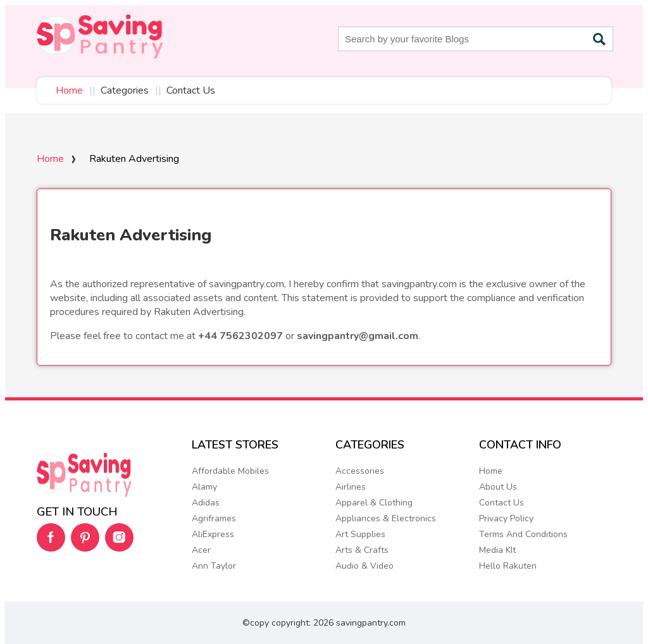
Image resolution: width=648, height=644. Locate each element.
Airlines (351, 487)
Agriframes (214, 518)
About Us (498, 487)
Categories (125, 90)
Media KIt (497, 550)
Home (69, 90)
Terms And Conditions (523, 534)
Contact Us (191, 90)
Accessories (360, 471)
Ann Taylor (214, 566)
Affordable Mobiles (230, 471)
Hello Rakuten (508, 566)
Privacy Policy (506, 518)
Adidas (206, 503)
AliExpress (213, 534)
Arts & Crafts (362, 550)
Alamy (204, 487)
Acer (201, 550)
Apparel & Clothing (374, 503)
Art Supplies (360, 534)
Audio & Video (364, 566)
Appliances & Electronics (386, 518)
